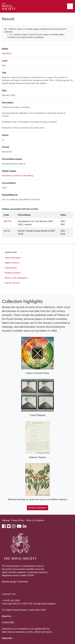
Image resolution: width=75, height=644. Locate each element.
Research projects (13, 273)
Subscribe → (8, 638)
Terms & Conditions (35, 520)
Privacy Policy (18, 520)
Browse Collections (37, 508)
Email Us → (8, 616)
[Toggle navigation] (70, 6)
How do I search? (12, 283)
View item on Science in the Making (18, 176)
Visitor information (13, 258)
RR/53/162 (7, 53)
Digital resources (12, 263)
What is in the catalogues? (16, 278)
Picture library (11, 268)
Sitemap (6, 520)
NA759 (7, 231)
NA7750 (7, 221)
